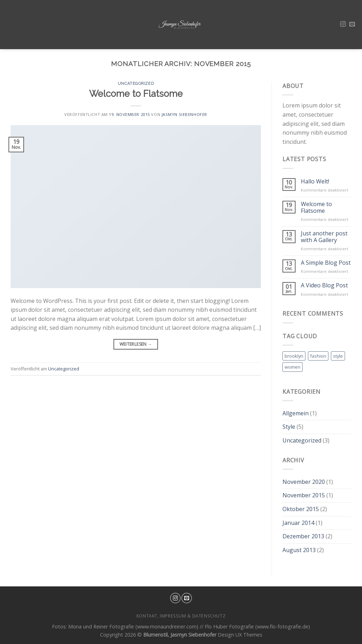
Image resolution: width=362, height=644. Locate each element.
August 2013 (299, 550)
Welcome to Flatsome (136, 94)
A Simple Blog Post (326, 263)
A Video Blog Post (324, 285)
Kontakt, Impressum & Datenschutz (181, 616)
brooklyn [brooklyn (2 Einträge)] (294, 356)
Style (289, 427)
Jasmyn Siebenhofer (184, 114)
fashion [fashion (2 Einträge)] (318, 356)
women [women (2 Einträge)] (293, 367)
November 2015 (304, 495)
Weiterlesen (136, 344)
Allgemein (296, 413)
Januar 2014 (298, 523)
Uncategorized (136, 83)
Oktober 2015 (301, 509)
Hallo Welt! (315, 182)
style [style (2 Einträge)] (338, 356)
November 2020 (304, 482)
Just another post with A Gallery (324, 237)
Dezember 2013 (303, 536)
